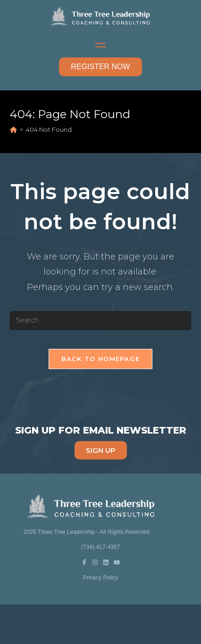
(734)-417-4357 (101, 547)
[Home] (13, 129)
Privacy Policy (101, 578)
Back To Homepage (101, 359)
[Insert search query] (100, 321)
